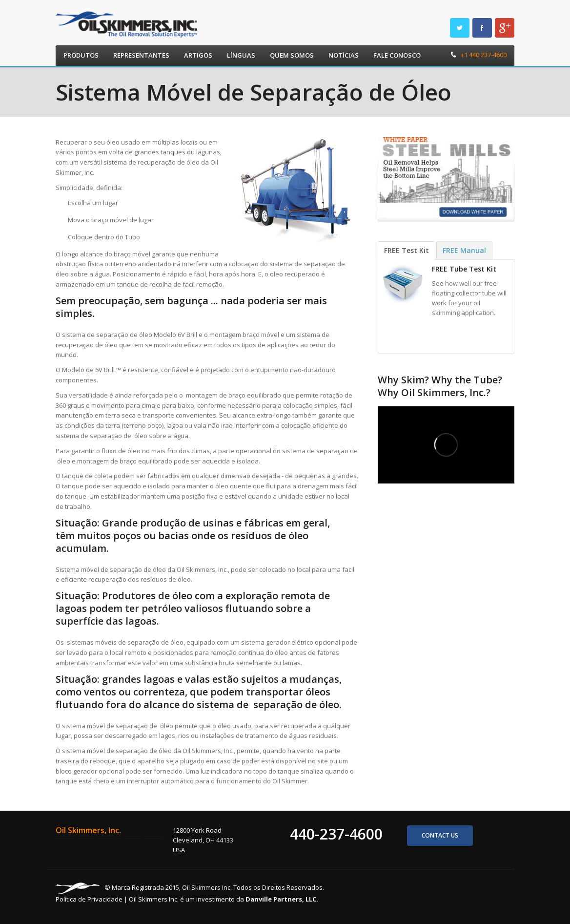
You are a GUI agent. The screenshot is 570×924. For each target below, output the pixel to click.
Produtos (81, 55)
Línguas (241, 55)
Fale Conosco (397, 55)
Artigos (198, 55)
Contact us (440, 835)
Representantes (141, 55)
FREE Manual (464, 250)
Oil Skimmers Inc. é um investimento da (224, 899)
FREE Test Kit (407, 250)
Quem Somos (292, 55)
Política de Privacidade (89, 899)
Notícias (344, 55)
